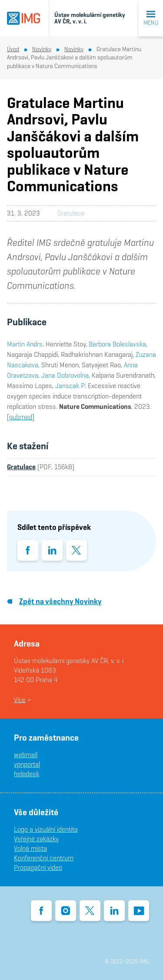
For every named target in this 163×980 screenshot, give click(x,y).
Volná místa (30, 848)
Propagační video (38, 867)
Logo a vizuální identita (46, 829)
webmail (26, 755)
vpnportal (27, 764)
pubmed (21, 417)
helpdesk (27, 774)
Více (20, 700)
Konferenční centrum (44, 858)
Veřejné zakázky (36, 839)
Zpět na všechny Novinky (54, 601)
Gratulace (71, 213)
